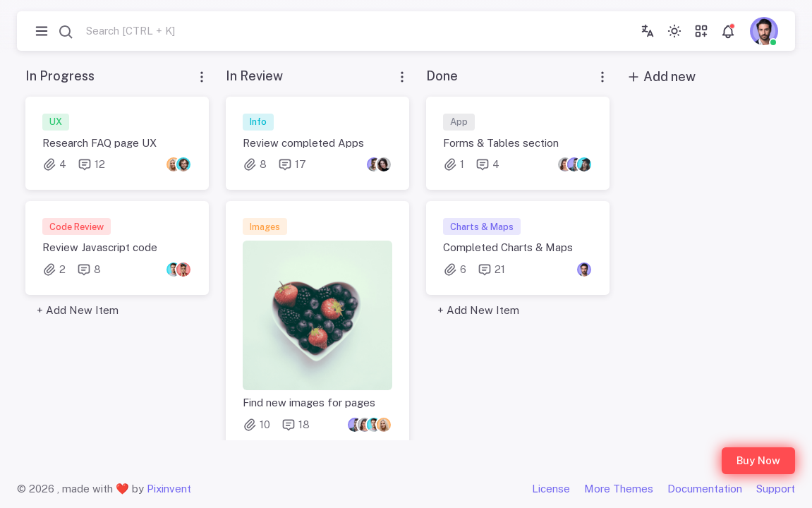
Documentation (705, 489)
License (551, 489)
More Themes (619, 489)
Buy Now (758, 460)
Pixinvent (169, 489)
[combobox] (116, 31)
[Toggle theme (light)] (674, 31)
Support (776, 489)
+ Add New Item (78, 310)
